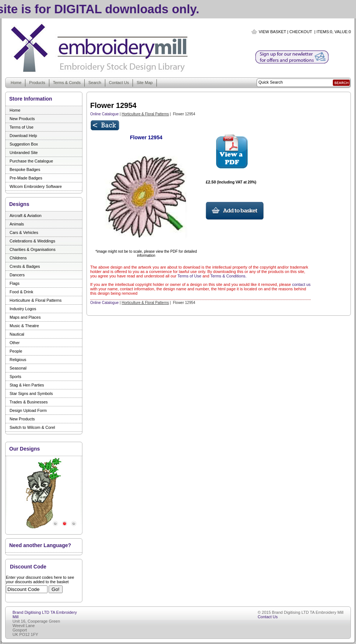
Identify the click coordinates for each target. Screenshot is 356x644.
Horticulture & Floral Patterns (36, 300)
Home (16, 83)
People (16, 351)
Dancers (17, 275)
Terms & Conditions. (228, 276)
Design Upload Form (28, 410)
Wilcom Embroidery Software (36, 186)
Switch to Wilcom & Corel (32, 427)
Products (37, 83)
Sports (15, 377)
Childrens (18, 258)
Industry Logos (23, 309)
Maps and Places (25, 317)
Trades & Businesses (29, 402)
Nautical (17, 334)
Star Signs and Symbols (31, 393)
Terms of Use (22, 127)
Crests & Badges (25, 266)
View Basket (272, 32)
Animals (17, 224)
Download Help (23, 136)
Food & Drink (21, 292)
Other (15, 343)
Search (95, 83)
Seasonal (18, 368)
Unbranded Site (24, 153)
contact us (301, 284)
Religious (18, 360)
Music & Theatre (24, 326)
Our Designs (24, 449)
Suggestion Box (24, 144)
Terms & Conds (67, 83)
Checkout (301, 32)
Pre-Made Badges (26, 178)
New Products (22, 119)
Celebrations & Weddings (32, 241)
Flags (15, 283)
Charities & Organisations (33, 249)
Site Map (144, 83)
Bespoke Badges (25, 169)
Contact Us (119, 83)
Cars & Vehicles (24, 232)
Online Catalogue (104, 114)
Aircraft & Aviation (26, 216)
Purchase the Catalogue (31, 161)
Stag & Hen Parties (27, 385)
